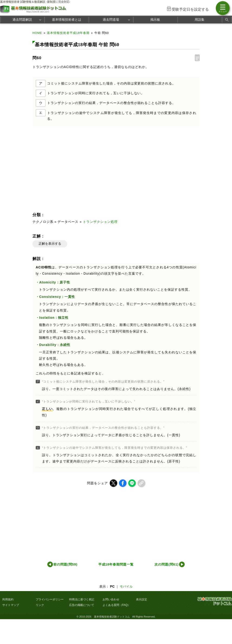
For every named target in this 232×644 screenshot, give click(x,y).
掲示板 (155, 20)
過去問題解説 (22, 20)
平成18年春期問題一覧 (116, 564)
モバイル (126, 586)
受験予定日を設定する (190, 9)
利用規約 (8, 599)
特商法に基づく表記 (82, 599)
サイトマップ (11, 605)
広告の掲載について (82, 605)
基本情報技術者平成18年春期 (68, 33)
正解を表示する (50, 244)
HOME (37, 33)
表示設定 (142, 599)
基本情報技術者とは (67, 20)
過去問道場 (111, 20)
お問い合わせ (111, 599)
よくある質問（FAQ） (116, 605)
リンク (40, 605)
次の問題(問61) (167, 564)
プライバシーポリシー (50, 599)
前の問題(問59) (65, 564)
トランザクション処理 (100, 222)
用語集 (200, 20)
